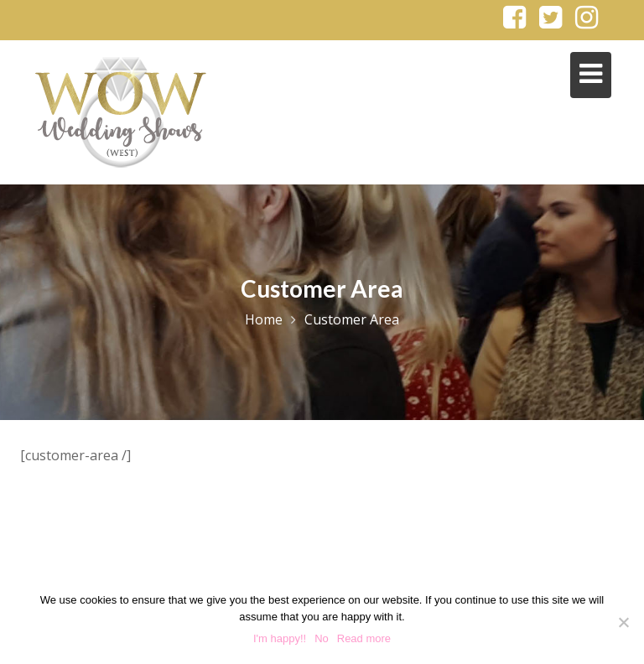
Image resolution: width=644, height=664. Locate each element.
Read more (364, 638)
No (322, 638)
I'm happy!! (280, 638)
